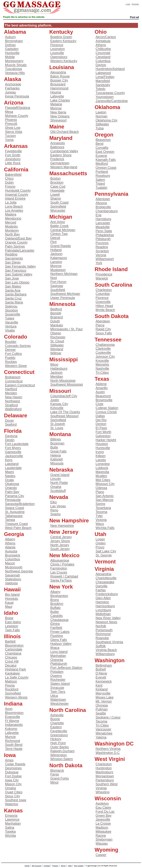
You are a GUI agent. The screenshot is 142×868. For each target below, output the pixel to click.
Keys (9, 460)
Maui (9, 607)
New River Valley (108, 618)
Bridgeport (13, 377)
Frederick (57, 159)
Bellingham (104, 665)
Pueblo (10, 358)
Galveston (103, 436)
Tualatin (101, 188)
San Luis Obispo (17, 282)
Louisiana (62, 67)
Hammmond (59, 88)
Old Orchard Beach (65, 132)
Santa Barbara (16, 294)
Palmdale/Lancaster (20, 250)
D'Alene (101, 673)
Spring (100, 504)
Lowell (55, 194)
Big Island (12, 594)
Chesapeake (105, 582)
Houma (56, 92)
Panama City (14, 496)
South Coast (59, 202)
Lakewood (103, 73)
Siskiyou (11, 306)
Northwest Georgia (19, 571)
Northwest (12, 401)
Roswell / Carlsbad (64, 576)
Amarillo (102, 388)
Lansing (56, 262)
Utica (54, 696)
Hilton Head (104, 306)
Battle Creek (59, 226)
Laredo (101, 460)
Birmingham (14, 41)
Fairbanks (12, 88)
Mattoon (11, 681)
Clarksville (103, 348)
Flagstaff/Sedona (18, 108)
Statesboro (13, 579)
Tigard (100, 183)
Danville (101, 586)
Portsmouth (104, 630)
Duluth (55, 321)
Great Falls (58, 451)
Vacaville (12, 322)
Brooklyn (57, 604)
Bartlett (10, 641)
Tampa (10, 520)
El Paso (101, 428)
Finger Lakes (60, 632)
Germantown (60, 163)
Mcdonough (14, 567)
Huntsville (12, 53)
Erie (99, 215)
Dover (9, 420)
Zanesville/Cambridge (112, 101)
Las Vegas (58, 506)
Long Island (59, 652)
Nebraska (61, 470)
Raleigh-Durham (62, 751)
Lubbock (102, 468)
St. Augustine (15, 512)
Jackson (56, 254)
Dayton (101, 65)
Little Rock (13, 163)
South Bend (14, 745)
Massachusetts (68, 173)
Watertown (58, 699)
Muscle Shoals (16, 65)
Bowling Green (61, 37)
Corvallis (102, 148)
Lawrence (12, 819)
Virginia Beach (106, 650)
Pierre (100, 325)
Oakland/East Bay (18, 238)
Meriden (11, 393)
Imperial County (17, 194)
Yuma (9, 140)
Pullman (102, 709)
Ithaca (55, 648)
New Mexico (64, 555)
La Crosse (103, 823)
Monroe (56, 108)
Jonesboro (13, 159)
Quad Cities (14, 792)
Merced (11, 222)
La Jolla (11, 202)
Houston (102, 444)
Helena (56, 455)
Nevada (59, 497)
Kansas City (59, 404)
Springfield (13, 693)
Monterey (12, 230)
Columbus (12, 559)
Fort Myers (13, 448)
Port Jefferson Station (66, 668)
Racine (101, 835)
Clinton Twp (59, 234)
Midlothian (103, 614)
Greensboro (59, 735)
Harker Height (106, 440)
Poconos (102, 243)
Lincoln (56, 479)
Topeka (10, 831)
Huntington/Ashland (110, 69)
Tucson (10, 136)
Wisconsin (108, 798)
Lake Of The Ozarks (65, 412)
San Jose (12, 278)
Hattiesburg (59, 368)
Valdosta (11, 583)
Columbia (103, 294)
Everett (101, 677)
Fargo (55, 774)
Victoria (101, 520)
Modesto (11, 226)
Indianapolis (14, 725)
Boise (9, 618)
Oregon (104, 135)
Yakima (101, 737)
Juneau (10, 92)
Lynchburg (103, 610)
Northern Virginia (108, 749)
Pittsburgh (103, 239)
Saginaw (57, 286)
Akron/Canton (106, 37)
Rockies (11, 362)
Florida (13, 431)
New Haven (14, 397)
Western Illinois (16, 697)
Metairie (56, 104)
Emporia (11, 815)
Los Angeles (14, 210)
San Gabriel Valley (19, 274)
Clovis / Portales (62, 564)
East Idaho (13, 622)
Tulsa (100, 128)
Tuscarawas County (110, 93)
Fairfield (56, 628)
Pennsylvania (111, 194)
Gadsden (12, 49)
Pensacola (13, 500)
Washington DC (114, 744)
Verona (101, 255)
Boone (55, 719)
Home (27, 866)
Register (135, 4)
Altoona (101, 203)
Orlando (11, 488)
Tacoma (101, 721)
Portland (102, 172)
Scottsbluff (58, 491)
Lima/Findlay (105, 77)
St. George (104, 555)
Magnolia (102, 472)
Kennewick (104, 681)
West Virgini (110, 759)
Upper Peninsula (63, 298)
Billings (56, 439)
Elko (54, 502)
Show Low (13, 128)
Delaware (16, 416)
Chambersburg (107, 211)
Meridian (57, 376)
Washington (110, 660)
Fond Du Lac (105, 811)
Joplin (55, 400)
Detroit (55, 238)
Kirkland (102, 689)
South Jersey (60, 549)
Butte (54, 447)
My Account (37, 866)
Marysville (103, 693)
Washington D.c (108, 753)
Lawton (101, 112)
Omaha (10, 788)
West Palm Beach (18, 528)
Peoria (10, 685)
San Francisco (16, 270)
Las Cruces (59, 572)
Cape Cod (58, 186)
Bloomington (14, 645)
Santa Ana (13, 290)
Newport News (106, 622)
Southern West (106, 784)
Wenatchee (104, 733)
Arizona (14, 103)
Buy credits (79, 866)
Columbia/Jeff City (64, 396)
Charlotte (57, 723)
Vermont (105, 562)
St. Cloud (57, 341)
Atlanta (10, 547)
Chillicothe (103, 49)
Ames (9, 760)
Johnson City (105, 357)
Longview (103, 464)
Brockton (57, 182)
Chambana (13, 653)
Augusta (11, 551)
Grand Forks (60, 778)
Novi (54, 278)
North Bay (12, 234)
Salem (100, 180)
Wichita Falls (105, 528)
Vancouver (103, 729)
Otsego (56, 333)
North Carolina (68, 710)
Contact (47, 866)
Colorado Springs (18, 346)
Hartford (11, 389)
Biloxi (54, 364)
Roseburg (103, 176)
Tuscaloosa (13, 69)
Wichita (10, 835)
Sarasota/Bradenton (20, 504)
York (99, 263)
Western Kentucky (64, 61)
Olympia (102, 705)
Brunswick (13, 555)
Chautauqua (59, 620)
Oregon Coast (106, 168)
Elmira (55, 624)
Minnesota (62, 304)
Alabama (15, 32)
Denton (101, 424)
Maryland (61, 138)
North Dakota (66, 765)
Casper (101, 855)
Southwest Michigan (65, 294)
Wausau (102, 843)
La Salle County (17, 677)
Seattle (101, 713)
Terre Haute (14, 749)
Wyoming (106, 850)
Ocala (9, 480)
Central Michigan (63, 230)
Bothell (101, 669)
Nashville (102, 368)
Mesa (9, 112)
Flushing (57, 636)
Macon (10, 563)
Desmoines (13, 768)
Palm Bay (12, 492)
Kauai (9, 603)
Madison (102, 827)
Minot (54, 782)
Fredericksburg (107, 594)
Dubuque (12, 772)
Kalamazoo (59, 258)
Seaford (11, 424)
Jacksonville (14, 456)
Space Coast (14, 508)
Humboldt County (18, 190)
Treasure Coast (16, 524)
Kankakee (12, 673)
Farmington (59, 568)
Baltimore (57, 147)
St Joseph (58, 424)
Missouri (60, 391)
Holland (56, 250)
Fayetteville (13, 151)
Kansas (13, 811)
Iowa (10, 755)
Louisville (57, 53)
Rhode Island (111, 269)
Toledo (100, 89)
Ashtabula (103, 41)
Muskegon (58, 270)
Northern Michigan (64, 274)
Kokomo (11, 729)
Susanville (13, 314)
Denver (10, 350)
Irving (100, 452)
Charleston (104, 290)
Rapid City (103, 329)
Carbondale (14, 649)
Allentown (103, 199)
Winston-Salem (62, 759)
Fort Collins (13, 354)
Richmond (12, 741)
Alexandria (58, 72)
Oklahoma (107, 107)
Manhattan (13, 823)
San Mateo (13, 286)
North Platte (59, 483)
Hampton (102, 602)
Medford (102, 164)
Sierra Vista (14, 132)
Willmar (56, 353)
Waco (100, 524)
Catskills (57, 616)
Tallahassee (14, 516)
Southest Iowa (16, 800)
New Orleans (60, 116)
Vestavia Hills (15, 73)
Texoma (101, 512)
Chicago (11, 657)
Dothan (10, 45)
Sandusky (103, 85)
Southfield (58, 290)
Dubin (9, 182)
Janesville (103, 819)
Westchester (60, 704)
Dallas (100, 416)
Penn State (104, 231)
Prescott (11, 124)
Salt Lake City (106, 551)
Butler (55, 612)
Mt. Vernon (104, 701)
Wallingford (13, 409)
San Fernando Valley (20, 266)
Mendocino (13, 218)
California (16, 170)
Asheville (57, 715)
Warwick (102, 278)
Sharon (56, 198)
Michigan (61, 217)
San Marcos (104, 500)
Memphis (102, 364)
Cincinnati (103, 53)
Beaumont (103, 396)
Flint (53, 242)
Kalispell (57, 459)
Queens (56, 676)
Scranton (102, 251)
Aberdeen (103, 321)
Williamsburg (105, 654)
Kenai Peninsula (17, 96)
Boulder (11, 342)
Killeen (101, 456)
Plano (100, 492)
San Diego (13, 262)
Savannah (12, 575)
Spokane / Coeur (108, 717)
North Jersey (60, 545)
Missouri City (105, 484)
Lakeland (12, 464)
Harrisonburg (105, 606)
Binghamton (59, 596)
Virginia (104, 569)
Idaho (11, 613)
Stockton (11, 310)
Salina (10, 827)
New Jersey (64, 532)
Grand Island (60, 475)
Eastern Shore (61, 155)
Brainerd (57, 317)
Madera (11, 214)
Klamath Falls (106, 160)
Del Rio (101, 420)
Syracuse (57, 688)
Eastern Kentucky (63, 41)
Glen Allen (103, 598)
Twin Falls (12, 630)
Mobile (10, 57)
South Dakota (112, 316)
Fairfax (101, 590)
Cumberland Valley (64, 151)
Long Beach (14, 206)
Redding (11, 254)
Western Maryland (64, 167)
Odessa (101, 488)
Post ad (134, 17)
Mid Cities (103, 480)
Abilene (101, 384)
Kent (99, 685)
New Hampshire (69, 521)
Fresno (10, 186)
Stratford (11, 405)
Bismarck (57, 770)
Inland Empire (15, 198)
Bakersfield (13, 174)
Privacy (55, 866)
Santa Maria (14, 302)
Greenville (103, 302)
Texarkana (103, 508)
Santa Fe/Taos (61, 580)
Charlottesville (106, 578)
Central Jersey (61, 537)
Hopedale (57, 190)
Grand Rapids (61, 246)
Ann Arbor (58, 222)
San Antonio (104, 496)
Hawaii (12, 590)
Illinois (12, 636)
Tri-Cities (102, 372)
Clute (99, 404)
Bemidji (56, 313)
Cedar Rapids (15, 764)
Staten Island (60, 684)
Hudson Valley (61, 644)
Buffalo (55, 608)
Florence (57, 45)
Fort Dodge (13, 776)
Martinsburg (104, 772)
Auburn (10, 37)
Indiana (13, 704)
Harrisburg (103, 219)
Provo (100, 547)
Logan (100, 539)
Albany (10, 539)
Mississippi (64, 359)
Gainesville (13, 452)
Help (70, 866)
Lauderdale (13, 468)
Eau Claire (103, 807)
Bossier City (59, 80)
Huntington (104, 768)
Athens (10, 543)
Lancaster (103, 223)
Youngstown (105, 97)
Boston (56, 178)
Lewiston (12, 626)
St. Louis (57, 428)
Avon (9, 709)
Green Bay (104, 815)
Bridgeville (103, 207)
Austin (100, 392)
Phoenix (11, 120)
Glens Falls (59, 640)
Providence (104, 274)
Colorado (16, 337)
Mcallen (101, 476)
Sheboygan (104, 839)
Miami (9, 472)
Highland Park (15, 669)
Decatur (11, 665)
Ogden (101, 543)
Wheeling (102, 792)
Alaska (13, 79)
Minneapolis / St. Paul (66, 329)
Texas (102, 379)
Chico (9, 178)
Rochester (58, 337)
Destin (10, 440)
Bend (99, 144)
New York (61, 587)
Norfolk (101, 626)
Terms (63, 866)
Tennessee (108, 340)
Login (128, 4)
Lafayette (12, 733)
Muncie (10, 737)
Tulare (10, 318)
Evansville (12, 717)
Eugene (101, 156)
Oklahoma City (106, 120)
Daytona (11, 436)
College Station (107, 408)
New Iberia (58, 112)
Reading (102, 247)
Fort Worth (103, 432)
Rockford (12, 689)
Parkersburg (105, 780)
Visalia (10, 330)
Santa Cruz (13, 298)
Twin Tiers (58, 692)
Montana (60, 434)
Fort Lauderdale (17, 444)
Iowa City (12, 780)
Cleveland (103, 57)
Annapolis (58, 143)
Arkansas (16, 146)
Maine (57, 127)
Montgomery (14, 61)
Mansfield (103, 81)
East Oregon (105, 152)
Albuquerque (60, 560)
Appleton (102, 803)
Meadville (103, 227)
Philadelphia (105, 235)
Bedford (56, 309)
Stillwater (57, 345)
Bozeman (57, 443)
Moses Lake (104, 697)
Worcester (58, 210)
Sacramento (14, 258)
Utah (100, 534)
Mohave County (17, 116)
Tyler (99, 516)
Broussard (58, 84)
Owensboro (59, 57)
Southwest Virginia (109, 642)
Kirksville (57, 408)
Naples (10, 476)
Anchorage (13, 84)
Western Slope (16, 366)
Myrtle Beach (105, 310)
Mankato (57, 325)
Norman (101, 116)
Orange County (16, 242)
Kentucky (61, 32)
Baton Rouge (60, 76)
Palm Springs (15, 246)
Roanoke (102, 638)
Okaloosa (12, 484)
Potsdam (57, 672)
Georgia (14, 534)
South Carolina (113, 285)
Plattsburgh (59, 664)
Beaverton (103, 140)
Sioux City (12, 796)
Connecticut (19, 372)
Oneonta (57, 660)
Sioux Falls (104, 333)
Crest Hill (12, 661)
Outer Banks (60, 747)
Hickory (56, 739)
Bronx (55, 600)
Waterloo (12, 804)
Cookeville (103, 352)
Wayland (57, 349)
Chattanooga (105, 345)
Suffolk (101, 646)
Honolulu (12, 598)
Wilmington (59, 755)
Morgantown (105, 776)
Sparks (56, 514)
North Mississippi (63, 381)
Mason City (13, 784)
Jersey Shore (60, 541)
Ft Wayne (12, 721)
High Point (58, 743)
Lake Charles (60, 100)
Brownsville (104, 400)
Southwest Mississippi (67, 384)
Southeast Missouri (64, 416)
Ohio (101, 32)
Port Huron (58, 282)
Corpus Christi (106, 412)
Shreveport (58, 120)
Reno (54, 510)
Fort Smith (13, 155)
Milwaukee (103, 831)
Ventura (11, 326)
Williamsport (105, 259)
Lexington (58, 49)
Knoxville (102, 361)
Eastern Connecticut (20, 385)
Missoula (57, 463)
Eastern (56, 727)
